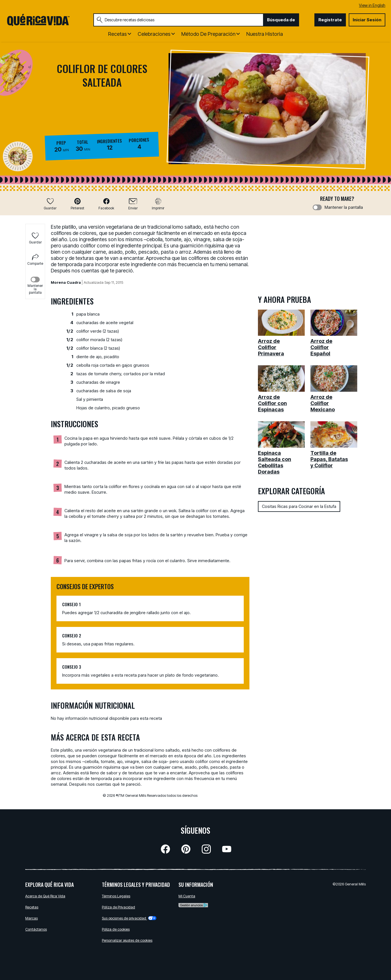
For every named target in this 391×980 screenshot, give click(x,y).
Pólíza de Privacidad (118, 907)
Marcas (31, 918)
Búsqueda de (281, 20)
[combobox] (178, 20)
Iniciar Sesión (367, 20)
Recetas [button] (117, 34)
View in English (372, 5)
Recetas (32, 907)
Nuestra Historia (265, 34)
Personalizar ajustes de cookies (127, 940)
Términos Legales (116, 896)
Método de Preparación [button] (208, 34)
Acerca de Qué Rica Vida (45, 896)
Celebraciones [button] (154, 34)
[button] (77, 204)
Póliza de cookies (116, 929)
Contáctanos (36, 929)
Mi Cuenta (187, 896)
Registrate (330, 20)
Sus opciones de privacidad (129, 918)
